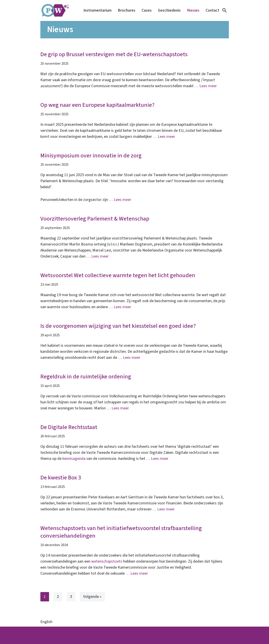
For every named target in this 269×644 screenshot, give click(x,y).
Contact (212, 10)
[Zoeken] (225, 10)
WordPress (50, 638)
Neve (45, 632)
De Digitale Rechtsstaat (69, 427)
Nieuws (193, 10)
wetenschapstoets (107, 561)
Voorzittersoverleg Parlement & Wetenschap (95, 219)
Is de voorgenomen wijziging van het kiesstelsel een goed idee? (118, 326)
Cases (147, 10)
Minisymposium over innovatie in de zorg (91, 156)
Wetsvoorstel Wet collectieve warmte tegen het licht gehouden (118, 275)
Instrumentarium (97, 10)
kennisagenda (74, 459)
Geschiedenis (169, 10)
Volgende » (92, 597)
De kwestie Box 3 (61, 478)
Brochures (127, 10)
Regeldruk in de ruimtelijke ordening (86, 377)
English (46, 622)
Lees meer (208, 86)
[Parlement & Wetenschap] (58, 10)
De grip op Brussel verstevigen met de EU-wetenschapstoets (114, 54)
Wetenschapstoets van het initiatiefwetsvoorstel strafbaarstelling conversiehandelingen (121, 532)
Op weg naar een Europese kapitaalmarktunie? (97, 105)
